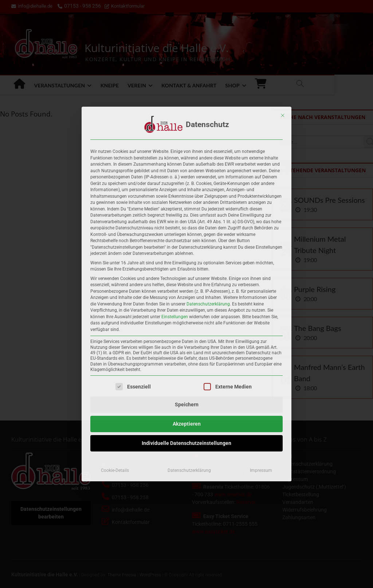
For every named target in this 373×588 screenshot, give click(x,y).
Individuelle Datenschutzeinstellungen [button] (186, 443)
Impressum (261, 470)
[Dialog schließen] (283, 115)
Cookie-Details (115, 470)
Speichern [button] (187, 405)
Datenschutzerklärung (208, 304)
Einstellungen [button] (175, 317)
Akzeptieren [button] (187, 424)
